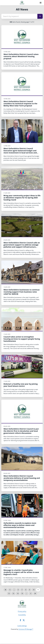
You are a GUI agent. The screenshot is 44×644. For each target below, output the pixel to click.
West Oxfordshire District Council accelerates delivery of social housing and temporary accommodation (22, 478)
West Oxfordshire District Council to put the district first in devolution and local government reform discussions (21, 431)
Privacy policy (22, 611)
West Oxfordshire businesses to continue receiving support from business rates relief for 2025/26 (22, 292)
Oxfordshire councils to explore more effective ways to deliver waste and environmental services (20, 525)
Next (31, 593)
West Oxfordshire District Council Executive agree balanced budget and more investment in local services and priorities (20, 152)
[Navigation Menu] (41, 3)
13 (13, 593)
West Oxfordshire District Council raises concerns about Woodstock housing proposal (21, 56)
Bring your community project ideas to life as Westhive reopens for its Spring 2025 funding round (22, 198)
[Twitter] (24, 620)
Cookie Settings (22, 626)
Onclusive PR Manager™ (26, 629)
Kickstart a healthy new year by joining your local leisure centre (21, 385)
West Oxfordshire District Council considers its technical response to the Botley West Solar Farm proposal (20, 104)
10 (34, 590)
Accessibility (22, 615)
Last (35, 593)
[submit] (40, 16)
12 (9, 593)
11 (38, 590)
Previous (10, 590)
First (5, 590)
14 (18, 593)
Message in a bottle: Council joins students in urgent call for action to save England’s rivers (21, 572)
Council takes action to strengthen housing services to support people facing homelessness (22, 339)
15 (22, 593)
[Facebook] (20, 620)
